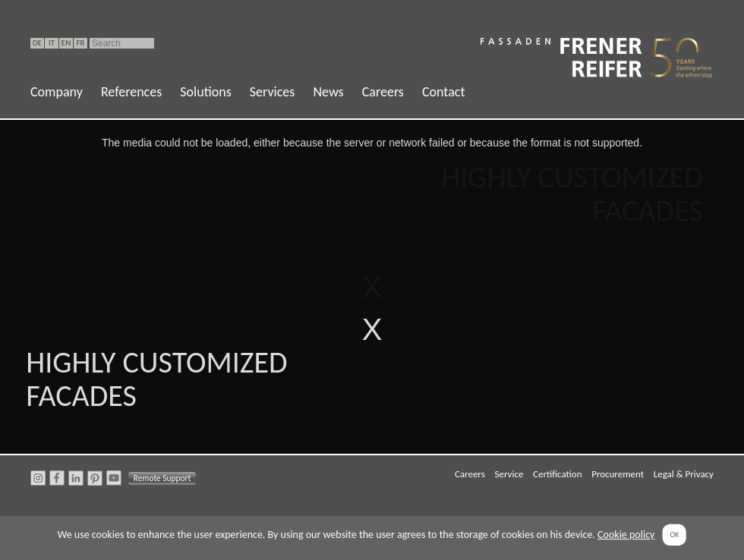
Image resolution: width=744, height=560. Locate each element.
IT (52, 43)
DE (37, 43)
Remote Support (162, 478)
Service (509, 474)
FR (80, 43)
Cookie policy (626, 535)
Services (273, 92)
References (131, 92)
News (328, 92)
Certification (557, 474)
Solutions (205, 92)
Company (57, 92)
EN (66, 43)
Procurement (618, 474)
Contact (443, 92)
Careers (383, 92)
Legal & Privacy (684, 474)
